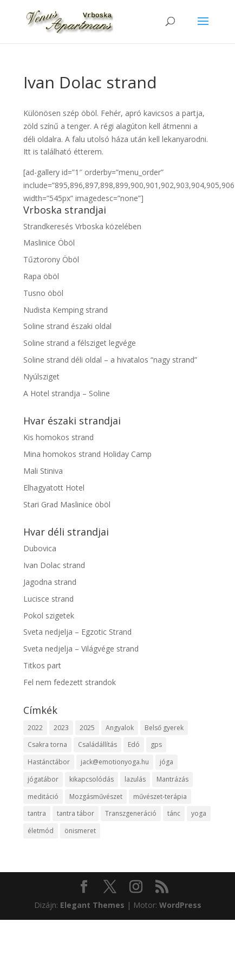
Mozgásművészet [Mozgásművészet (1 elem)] (96, 797)
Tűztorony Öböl (51, 259)
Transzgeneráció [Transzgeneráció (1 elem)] (131, 813)
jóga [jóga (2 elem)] (167, 762)
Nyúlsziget (41, 376)
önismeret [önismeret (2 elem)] (80, 831)
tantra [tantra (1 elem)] (37, 813)
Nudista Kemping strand (66, 310)
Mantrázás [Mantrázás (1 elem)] (172, 779)
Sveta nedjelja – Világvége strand (81, 649)
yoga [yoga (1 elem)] (199, 813)
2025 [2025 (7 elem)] (87, 728)
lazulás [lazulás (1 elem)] (135, 779)
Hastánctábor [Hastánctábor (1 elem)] (49, 762)
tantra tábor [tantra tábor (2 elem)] (76, 813)
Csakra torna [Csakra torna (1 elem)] (47, 744)
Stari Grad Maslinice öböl (67, 504)
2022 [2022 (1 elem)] (35, 728)
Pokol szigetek (49, 615)
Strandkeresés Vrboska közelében (82, 226)
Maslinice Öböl (49, 243)
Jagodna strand (50, 582)
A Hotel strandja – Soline (67, 393)
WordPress (180, 905)
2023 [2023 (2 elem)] (61, 728)
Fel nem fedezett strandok (70, 682)
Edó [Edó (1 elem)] (134, 744)
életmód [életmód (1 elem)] (41, 831)
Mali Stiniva (43, 471)
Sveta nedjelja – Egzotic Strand (77, 632)
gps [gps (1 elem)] (156, 744)
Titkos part (42, 665)
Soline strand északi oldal (67, 326)
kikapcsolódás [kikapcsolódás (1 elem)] (92, 779)
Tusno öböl (43, 293)
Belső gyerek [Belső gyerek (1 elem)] (164, 728)
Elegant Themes (92, 905)
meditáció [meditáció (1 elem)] (43, 797)
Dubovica (40, 548)
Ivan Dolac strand (54, 565)
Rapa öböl (41, 276)
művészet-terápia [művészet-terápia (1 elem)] (160, 797)
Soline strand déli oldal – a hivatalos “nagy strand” (110, 360)
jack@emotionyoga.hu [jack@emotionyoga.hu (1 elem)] (115, 762)
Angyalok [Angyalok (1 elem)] (120, 728)
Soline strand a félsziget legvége (80, 343)
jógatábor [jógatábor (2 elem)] (43, 779)
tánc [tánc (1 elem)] (174, 813)
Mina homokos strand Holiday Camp (87, 454)
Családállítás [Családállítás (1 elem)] (97, 744)
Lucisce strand (48, 599)
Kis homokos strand (58, 437)
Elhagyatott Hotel (54, 488)
